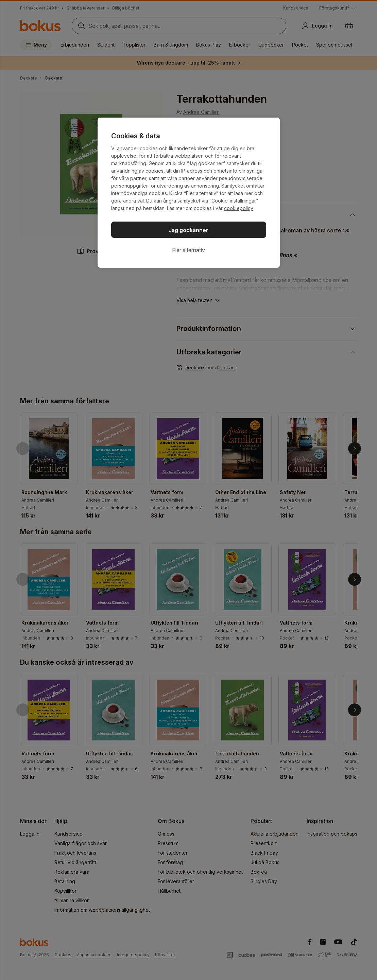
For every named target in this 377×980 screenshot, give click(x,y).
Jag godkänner (188, 230)
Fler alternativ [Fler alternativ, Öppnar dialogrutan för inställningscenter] (188, 250)
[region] (189, 193)
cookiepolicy (239, 208)
